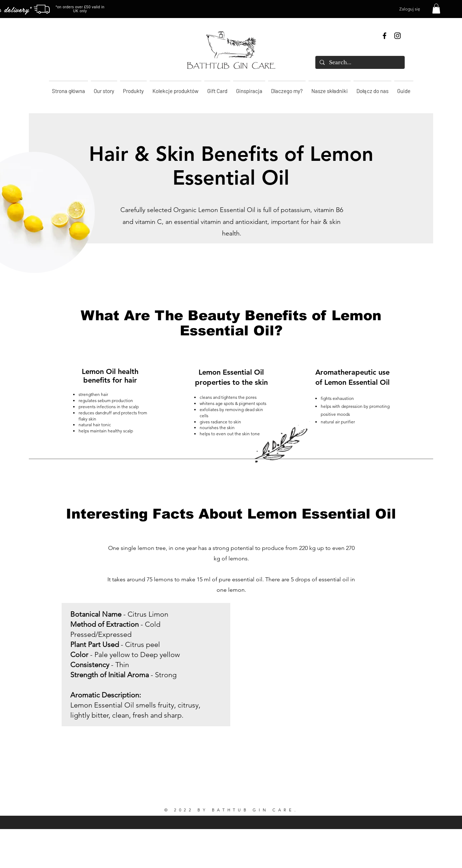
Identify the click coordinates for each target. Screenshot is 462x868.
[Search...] (359, 62)
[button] (436, 8)
